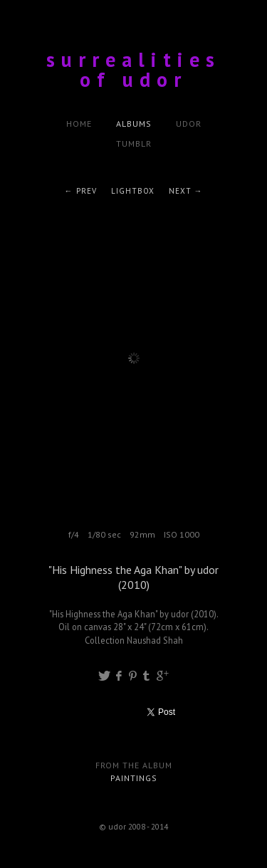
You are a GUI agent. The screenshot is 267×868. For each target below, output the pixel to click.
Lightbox (133, 191)
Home (79, 124)
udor (189, 124)
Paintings (134, 778)
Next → (186, 191)
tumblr (134, 143)
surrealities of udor (133, 69)
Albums (134, 124)
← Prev (81, 191)
